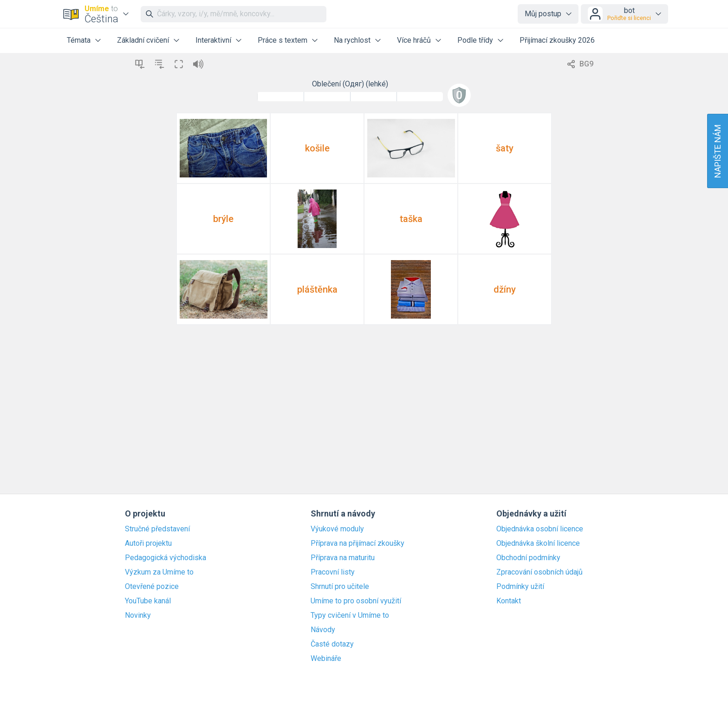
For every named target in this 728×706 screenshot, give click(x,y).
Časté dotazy (332, 644)
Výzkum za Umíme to (159, 572)
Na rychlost (352, 40)
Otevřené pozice (152, 587)
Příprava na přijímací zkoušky (357, 543)
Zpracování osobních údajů (539, 572)
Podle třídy (475, 40)
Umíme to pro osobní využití (356, 601)
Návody (323, 630)
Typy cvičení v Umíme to (350, 615)
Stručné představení (157, 529)
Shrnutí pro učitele (340, 587)
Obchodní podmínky (528, 558)
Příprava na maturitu (343, 558)
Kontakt (509, 601)
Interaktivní (213, 40)
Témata (79, 40)
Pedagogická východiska (166, 558)
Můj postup (543, 14)
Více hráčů (414, 40)
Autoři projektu (148, 543)
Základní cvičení (143, 40)
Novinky (138, 615)
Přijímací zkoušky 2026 (557, 40)
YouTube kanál (148, 601)
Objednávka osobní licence (540, 529)
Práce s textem (283, 40)
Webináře (326, 659)
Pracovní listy (333, 572)
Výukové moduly (337, 529)
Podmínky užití (520, 587)
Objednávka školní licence (538, 543)
